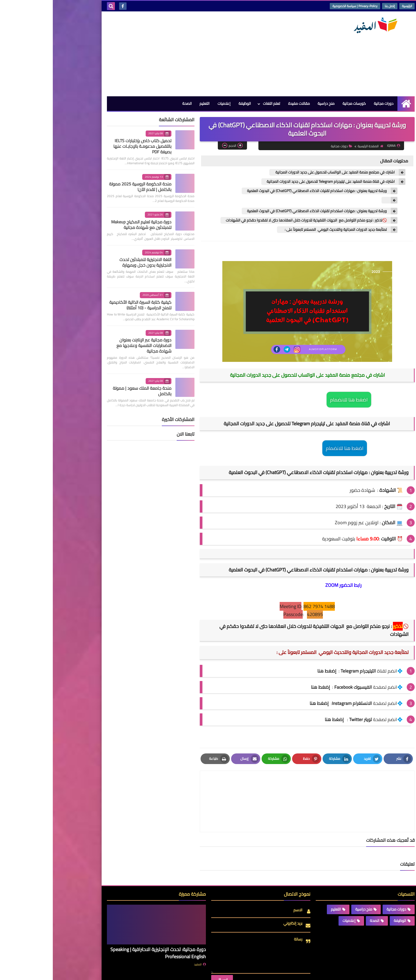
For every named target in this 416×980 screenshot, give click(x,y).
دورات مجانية (331, 103)
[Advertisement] (151, 54)
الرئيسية (354, 6)
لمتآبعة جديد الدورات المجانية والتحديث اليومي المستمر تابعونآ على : (282, 230)
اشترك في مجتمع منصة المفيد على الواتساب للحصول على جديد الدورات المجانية (282, 172)
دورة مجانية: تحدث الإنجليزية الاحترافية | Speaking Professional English (105, 928)
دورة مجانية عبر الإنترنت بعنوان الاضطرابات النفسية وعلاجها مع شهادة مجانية (91, 345)
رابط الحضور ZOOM (291, 585)
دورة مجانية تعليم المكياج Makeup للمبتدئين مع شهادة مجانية (88, 225)
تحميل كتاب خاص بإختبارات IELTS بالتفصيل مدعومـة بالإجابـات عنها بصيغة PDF (90, 146)
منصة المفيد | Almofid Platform (297, 972)
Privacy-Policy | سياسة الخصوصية (302, 6)
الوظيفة (192, 103)
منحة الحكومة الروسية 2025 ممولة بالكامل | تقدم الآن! (87, 187)
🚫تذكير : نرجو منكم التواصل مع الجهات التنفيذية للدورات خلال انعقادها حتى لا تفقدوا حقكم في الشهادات (254, 220)
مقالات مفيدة (246, 103)
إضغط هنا (268, 687)
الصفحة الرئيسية (318, 146)
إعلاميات (171, 103)
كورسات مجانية (301, 103)
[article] (203, 789)
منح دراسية (273, 103)
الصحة (134, 103)
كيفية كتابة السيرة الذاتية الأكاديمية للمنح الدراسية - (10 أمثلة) (88, 305)
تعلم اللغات (218, 103)
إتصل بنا (337, 6)
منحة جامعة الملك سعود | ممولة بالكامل (89, 391)
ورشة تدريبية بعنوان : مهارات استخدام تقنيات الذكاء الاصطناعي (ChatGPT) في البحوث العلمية (264, 191)
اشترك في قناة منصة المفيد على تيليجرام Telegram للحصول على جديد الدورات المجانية (278, 182)
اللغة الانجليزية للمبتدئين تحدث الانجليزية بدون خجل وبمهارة (93, 262)
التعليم (151, 103)
